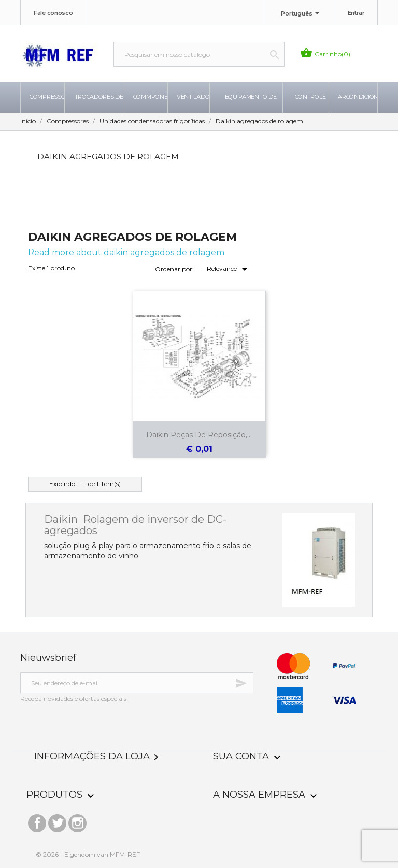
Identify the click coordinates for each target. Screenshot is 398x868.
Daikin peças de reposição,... (199, 435)
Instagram (77, 821)
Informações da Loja (98, 756)
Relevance (229, 269)
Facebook (37, 821)
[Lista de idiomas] (302, 14)
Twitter (57, 821)
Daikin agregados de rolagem (108, 157)
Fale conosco (53, 13)
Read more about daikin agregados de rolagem (126, 252)
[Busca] (199, 54)
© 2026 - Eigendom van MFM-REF (88, 854)
